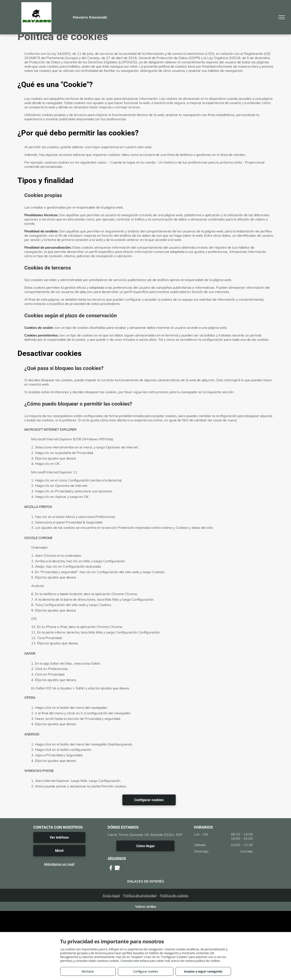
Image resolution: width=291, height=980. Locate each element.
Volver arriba (146, 906)
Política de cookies (174, 895)
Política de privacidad (140, 895)
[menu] (282, 17)
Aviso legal (111, 895)
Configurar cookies (145, 971)
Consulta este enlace (135, 961)
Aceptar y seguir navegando (203, 971)
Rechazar (88, 971)
